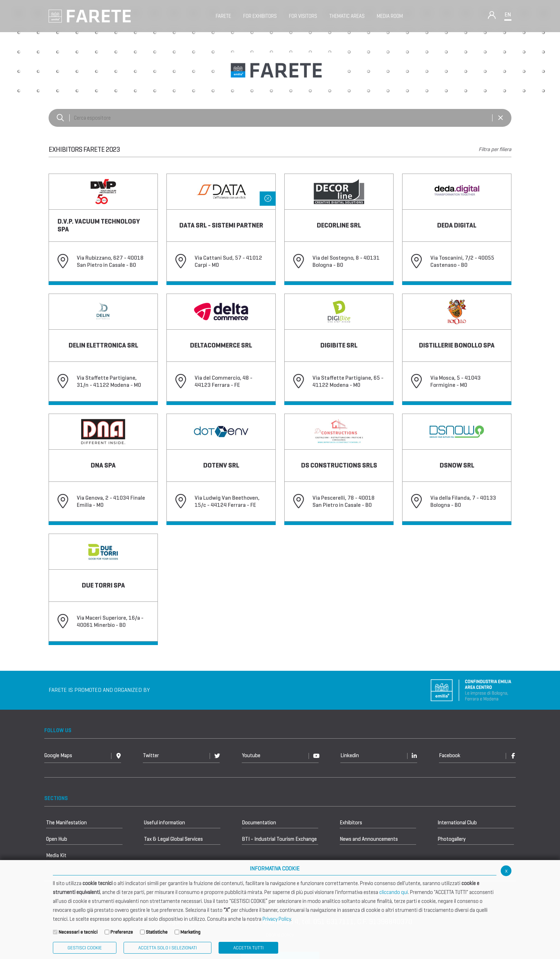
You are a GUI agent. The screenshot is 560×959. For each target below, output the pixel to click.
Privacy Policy (277, 919)
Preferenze (122, 932)
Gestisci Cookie (85, 948)
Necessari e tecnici (78, 932)
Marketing (190, 932)
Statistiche (157, 932)
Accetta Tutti (248, 948)
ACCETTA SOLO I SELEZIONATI (167, 948)
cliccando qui (394, 892)
